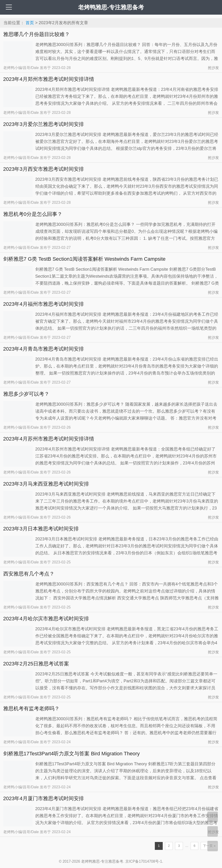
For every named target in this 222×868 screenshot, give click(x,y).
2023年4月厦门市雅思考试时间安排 (44, 798)
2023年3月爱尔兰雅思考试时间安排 (44, 124)
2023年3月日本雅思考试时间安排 (41, 529)
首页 (30, 23)
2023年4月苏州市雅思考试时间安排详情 (49, 439)
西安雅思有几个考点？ (29, 574)
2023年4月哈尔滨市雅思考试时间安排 (46, 619)
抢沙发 (213, 68)
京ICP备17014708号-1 (144, 861)
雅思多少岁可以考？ (26, 394)
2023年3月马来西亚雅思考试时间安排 (46, 484)
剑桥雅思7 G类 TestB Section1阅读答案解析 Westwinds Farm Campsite (84, 259)
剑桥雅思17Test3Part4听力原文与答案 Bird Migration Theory (71, 754)
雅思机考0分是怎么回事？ (33, 214)
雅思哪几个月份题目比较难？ (36, 34)
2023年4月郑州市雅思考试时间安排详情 (49, 79)
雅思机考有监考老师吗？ (31, 709)
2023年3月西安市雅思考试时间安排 (44, 169)
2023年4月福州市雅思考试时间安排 (44, 304)
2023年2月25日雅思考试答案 (36, 664)
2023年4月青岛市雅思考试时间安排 (44, 349)
